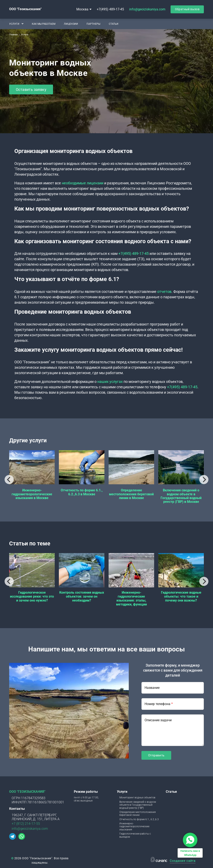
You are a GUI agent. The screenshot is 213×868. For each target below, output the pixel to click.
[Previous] (9, 480)
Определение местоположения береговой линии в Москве (131, 494)
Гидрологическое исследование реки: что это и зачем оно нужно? (32, 596)
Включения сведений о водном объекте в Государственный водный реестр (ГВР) (138, 805)
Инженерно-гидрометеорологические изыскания (134, 827)
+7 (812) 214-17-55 (26, 824)
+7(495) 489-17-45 (110, 9)
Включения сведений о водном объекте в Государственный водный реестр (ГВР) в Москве (181, 496)
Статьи (114, 24)
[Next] (204, 480)
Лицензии (71, 24)
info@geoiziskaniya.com (147, 9)
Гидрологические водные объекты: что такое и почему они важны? (181, 596)
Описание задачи (158, 720)
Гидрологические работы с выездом (135, 835)
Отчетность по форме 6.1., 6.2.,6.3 (139, 819)
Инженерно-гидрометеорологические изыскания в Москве (32, 494)
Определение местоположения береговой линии (138, 814)
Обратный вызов (187, 9)
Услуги (14, 24)
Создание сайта (183, 861)
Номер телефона (157, 704)
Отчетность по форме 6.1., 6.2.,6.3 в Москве (82, 492)
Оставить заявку (31, 89)
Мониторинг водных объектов (137, 798)
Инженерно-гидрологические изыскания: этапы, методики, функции (131, 599)
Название (152, 688)
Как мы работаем (44, 24)
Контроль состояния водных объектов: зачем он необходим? (82, 596)
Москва (82, 9)
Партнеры (93, 24)
